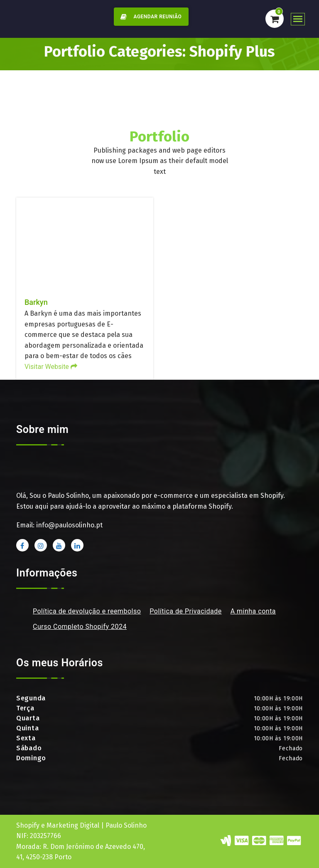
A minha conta (253, 611)
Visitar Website (51, 367)
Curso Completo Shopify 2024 (80, 627)
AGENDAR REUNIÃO (150, 17)
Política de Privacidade (185, 611)
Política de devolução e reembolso (87, 611)
